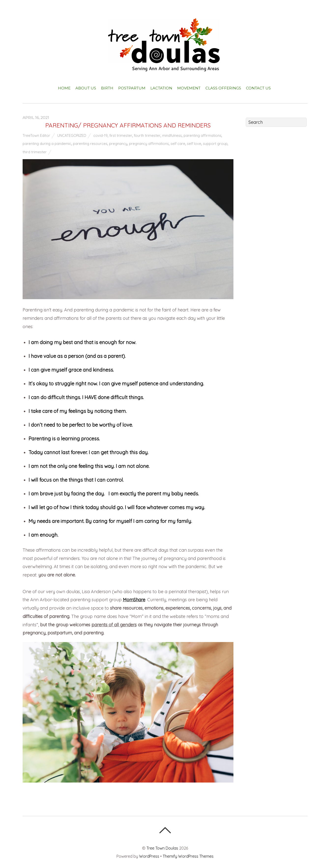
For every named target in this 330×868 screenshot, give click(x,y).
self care (178, 144)
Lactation (161, 88)
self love (194, 144)
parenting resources (90, 144)
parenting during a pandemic (47, 144)
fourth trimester (147, 135)
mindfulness (172, 135)
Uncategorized (72, 135)
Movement (189, 88)
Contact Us (258, 88)
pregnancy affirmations (149, 144)
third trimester (35, 152)
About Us (86, 88)
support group (215, 144)
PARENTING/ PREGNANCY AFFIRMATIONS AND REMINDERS (128, 125)
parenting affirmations (202, 135)
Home (64, 88)
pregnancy (118, 144)
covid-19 (100, 135)
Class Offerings (223, 88)
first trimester (121, 135)
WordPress (149, 856)
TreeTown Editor (36, 135)
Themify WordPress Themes (188, 856)
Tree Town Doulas (162, 848)
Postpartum (132, 88)
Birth (107, 88)
